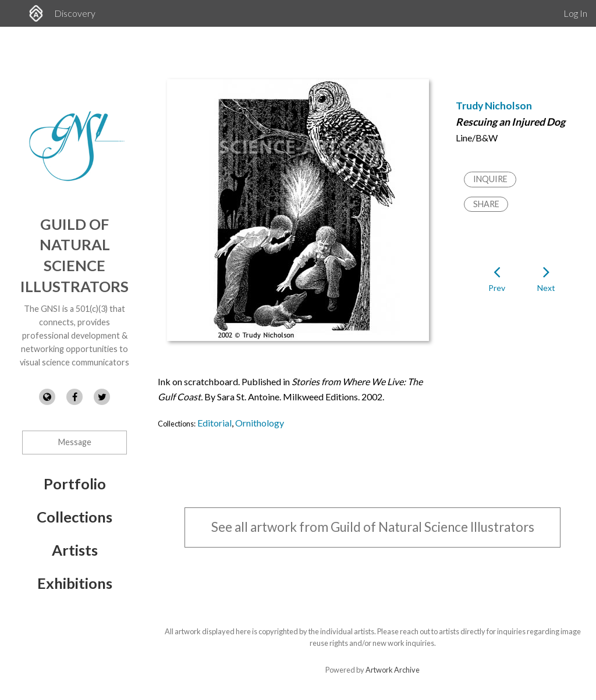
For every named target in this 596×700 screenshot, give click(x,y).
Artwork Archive (393, 670)
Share (486, 204)
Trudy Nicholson (494, 106)
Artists (75, 550)
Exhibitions (75, 583)
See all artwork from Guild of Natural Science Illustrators (373, 527)
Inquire (490, 179)
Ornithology (260, 423)
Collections (74, 517)
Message (75, 442)
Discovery (75, 13)
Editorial (214, 423)
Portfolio (75, 484)
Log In (575, 13)
